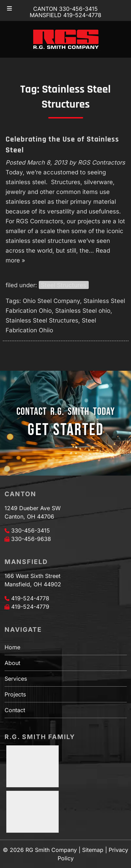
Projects (15, 694)
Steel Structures (64, 285)
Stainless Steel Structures (42, 320)
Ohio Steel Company (51, 301)
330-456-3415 (31, 530)
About (12, 663)
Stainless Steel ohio (83, 311)
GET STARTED (66, 430)
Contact (15, 710)
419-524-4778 (30, 598)
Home (12, 647)
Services (16, 679)
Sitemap (93, 850)
